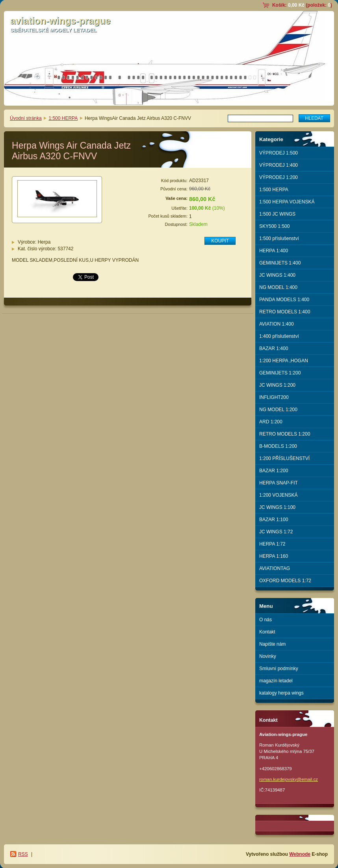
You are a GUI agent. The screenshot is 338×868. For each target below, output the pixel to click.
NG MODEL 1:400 (278, 287)
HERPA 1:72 (272, 544)
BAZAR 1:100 (274, 520)
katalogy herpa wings (281, 693)
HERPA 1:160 (274, 556)
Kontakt (267, 632)
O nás (266, 620)
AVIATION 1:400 (277, 324)
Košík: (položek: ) (302, 5)
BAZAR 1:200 (274, 471)
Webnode (300, 854)
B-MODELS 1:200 (278, 446)
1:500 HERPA (63, 118)
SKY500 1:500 (274, 226)
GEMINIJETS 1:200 (280, 373)
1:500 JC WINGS (277, 214)
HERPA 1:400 (274, 251)
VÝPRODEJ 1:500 (279, 153)
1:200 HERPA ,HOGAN (284, 361)
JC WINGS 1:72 (276, 532)
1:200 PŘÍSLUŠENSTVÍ (284, 458)
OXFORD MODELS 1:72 (285, 581)
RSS (23, 854)
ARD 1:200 (271, 422)
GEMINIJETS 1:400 (280, 263)
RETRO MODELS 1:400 (285, 312)
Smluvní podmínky (279, 669)
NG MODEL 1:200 (278, 410)
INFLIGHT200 (274, 397)
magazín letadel (276, 681)
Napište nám (272, 644)
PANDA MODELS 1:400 (284, 300)
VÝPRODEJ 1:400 (279, 165)
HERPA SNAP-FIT (279, 483)
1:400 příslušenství (279, 336)
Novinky (268, 656)
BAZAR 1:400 (274, 348)
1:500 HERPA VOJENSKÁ (287, 202)
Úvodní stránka (26, 118)
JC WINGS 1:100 (277, 507)
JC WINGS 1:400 (277, 275)
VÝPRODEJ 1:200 (279, 177)
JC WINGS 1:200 (277, 385)
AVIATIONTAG (275, 568)
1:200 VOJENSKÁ (278, 495)
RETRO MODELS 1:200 (285, 434)
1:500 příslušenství (279, 238)
